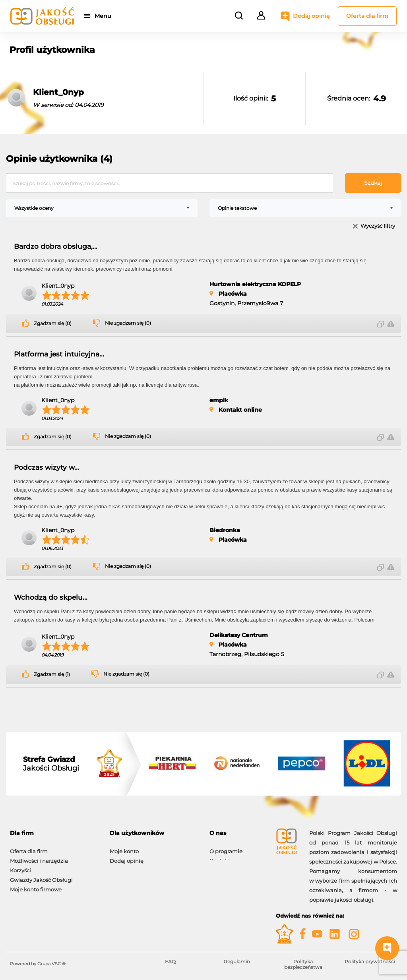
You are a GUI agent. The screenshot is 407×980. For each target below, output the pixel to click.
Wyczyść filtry (378, 226)
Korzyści (20, 866)
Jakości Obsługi (51, 764)
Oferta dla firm (367, 16)
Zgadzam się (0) (53, 323)
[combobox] (102, 208)
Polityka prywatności (370, 962)
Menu (104, 16)
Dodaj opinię (311, 16)
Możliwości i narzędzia (39, 857)
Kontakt (220, 857)
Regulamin (237, 962)
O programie (226, 847)
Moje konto (124, 847)
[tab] (54, 833)
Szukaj (373, 183)
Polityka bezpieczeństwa (303, 964)
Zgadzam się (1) (52, 674)
